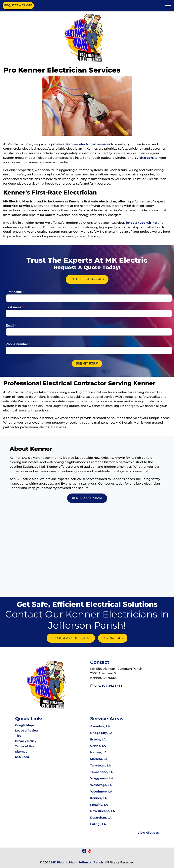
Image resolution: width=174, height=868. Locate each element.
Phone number (18, 361)
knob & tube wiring (142, 223)
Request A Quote (18, 5)
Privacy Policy (26, 741)
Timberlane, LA (101, 772)
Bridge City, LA (101, 733)
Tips (18, 736)
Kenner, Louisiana (87, 498)
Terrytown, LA (101, 765)
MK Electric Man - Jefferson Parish (77, 862)
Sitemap (21, 752)
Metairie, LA (99, 805)
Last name (15, 324)
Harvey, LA (98, 752)
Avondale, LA (100, 726)
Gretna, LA (98, 746)
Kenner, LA (98, 798)
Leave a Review (27, 731)
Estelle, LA (98, 739)
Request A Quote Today (71, 638)
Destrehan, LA (101, 818)
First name (15, 308)
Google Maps (25, 725)
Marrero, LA (99, 759)
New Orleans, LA (103, 811)
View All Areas (148, 833)
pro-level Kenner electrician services (81, 144)
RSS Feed (22, 757)
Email (11, 342)
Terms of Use (25, 746)
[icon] (85, 851)
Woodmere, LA (101, 792)
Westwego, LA (101, 785)
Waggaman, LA (102, 778)
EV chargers (144, 158)
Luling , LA (98, 824)
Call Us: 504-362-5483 (87, 273)
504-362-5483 (113, 638)
